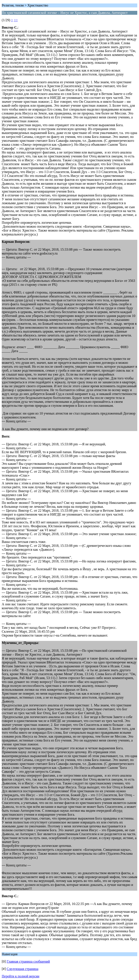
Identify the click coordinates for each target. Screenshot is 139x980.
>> (16, 20)
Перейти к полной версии (21, 976)
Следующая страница (23, 969)
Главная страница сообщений (28, 961)
